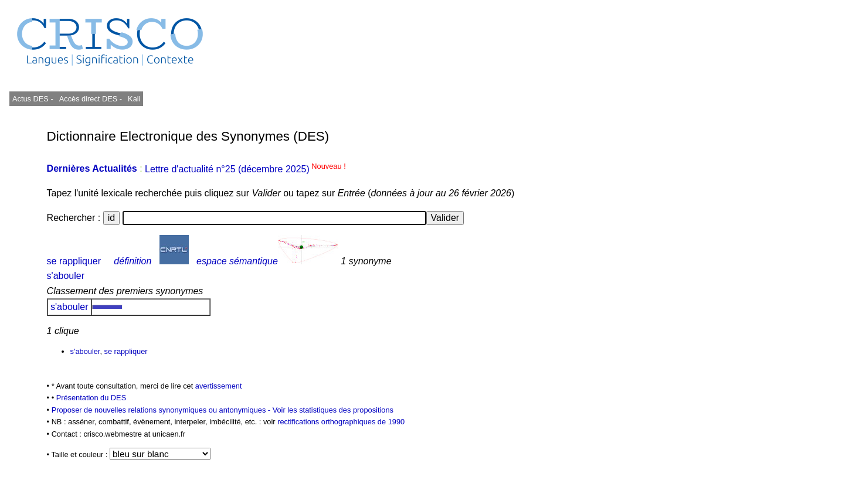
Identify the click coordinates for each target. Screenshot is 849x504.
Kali (134, 99)
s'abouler (66, 276)
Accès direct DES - (91, 99)
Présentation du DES (91, 398)
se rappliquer (74, 261)
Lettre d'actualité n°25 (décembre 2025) (245, 169)
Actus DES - (33, 99)
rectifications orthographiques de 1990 (341, 422)
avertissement (219, 386)
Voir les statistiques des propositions (333, 410)
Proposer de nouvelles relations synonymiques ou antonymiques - (162, 410)
